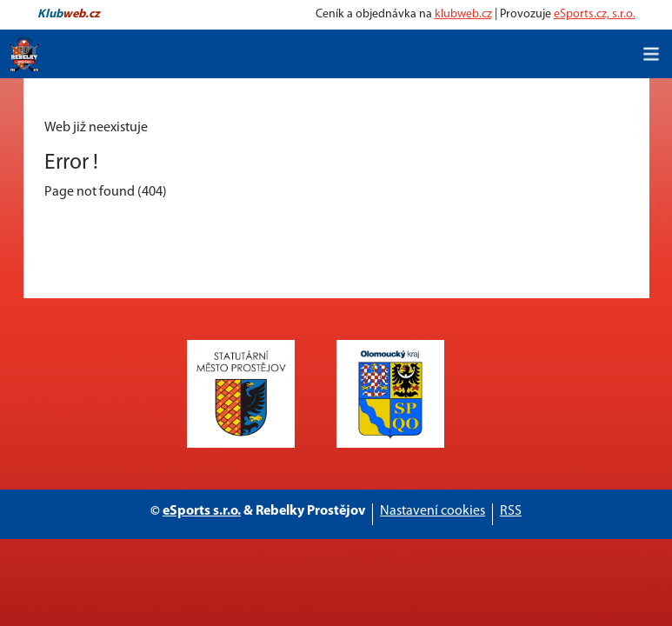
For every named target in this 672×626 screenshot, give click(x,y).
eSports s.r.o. (202, 511)
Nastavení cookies (432, 511)
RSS (511, 511)
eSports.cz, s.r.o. (595, 14)
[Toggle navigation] (651, 54)
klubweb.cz (463, 14)
